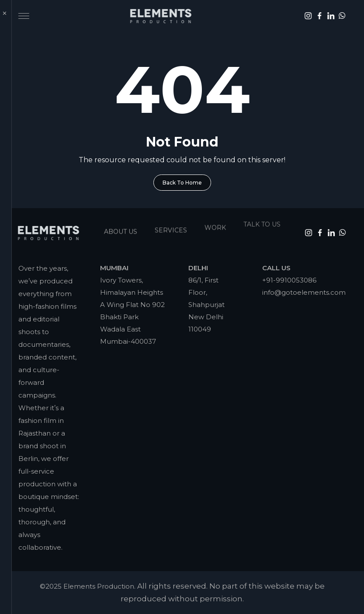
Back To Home (182, 183)
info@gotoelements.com (304, 292)
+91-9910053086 (289, 280)
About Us (121, 230)
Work (215, 224)
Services (171, 228)
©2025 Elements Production (87, 586)
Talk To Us (262, 220)
